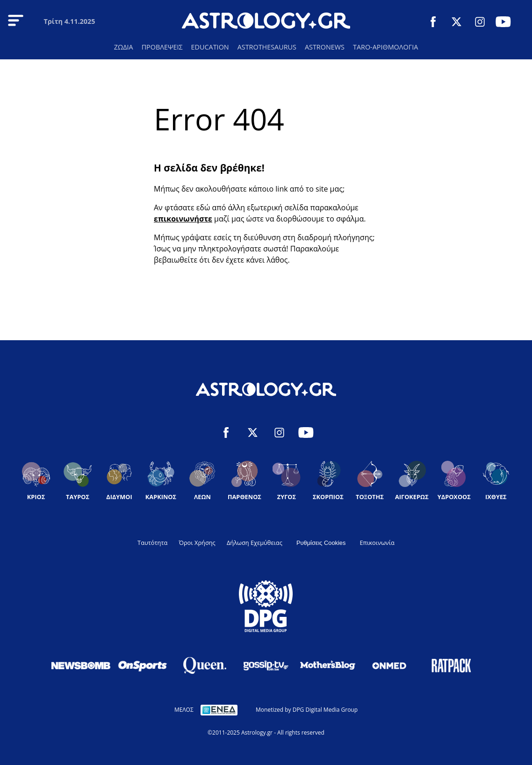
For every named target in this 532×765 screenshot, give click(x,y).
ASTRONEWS (325, 47)
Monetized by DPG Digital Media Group (307, 710)
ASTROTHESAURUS (267, 47)
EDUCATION (210, 47)
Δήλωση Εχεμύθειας (255, 543)
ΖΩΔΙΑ (124, 47)
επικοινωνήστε (183, 219)
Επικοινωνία (377, 543)
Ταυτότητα (152, 543)
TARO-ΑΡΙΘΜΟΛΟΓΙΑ (385, 47)
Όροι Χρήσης (197, 543)
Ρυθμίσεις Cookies (321, 543)
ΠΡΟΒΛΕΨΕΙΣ (162, 47)
